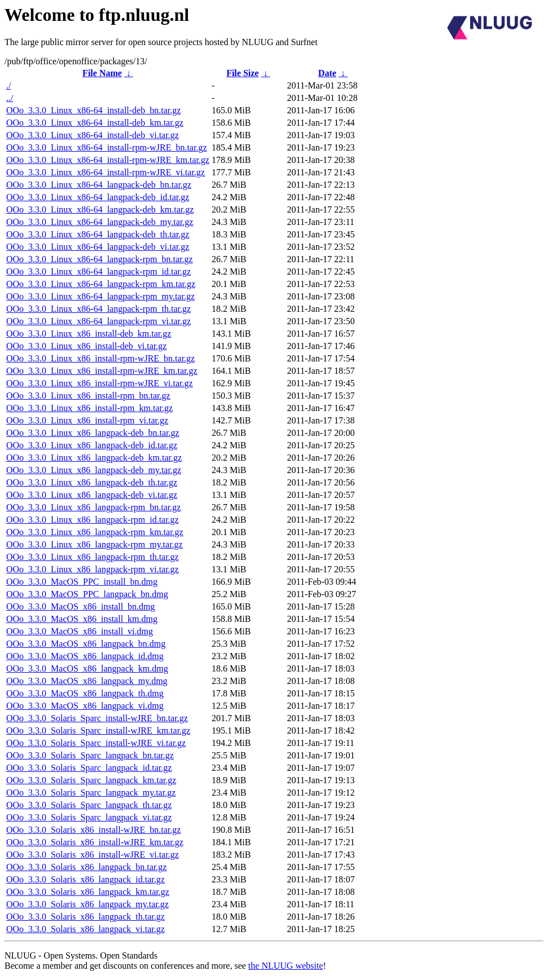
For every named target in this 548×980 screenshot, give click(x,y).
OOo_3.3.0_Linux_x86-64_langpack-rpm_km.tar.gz (101, 284)
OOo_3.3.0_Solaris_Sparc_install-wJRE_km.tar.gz (98, 730)
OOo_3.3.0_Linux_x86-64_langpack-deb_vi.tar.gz (98, 247)
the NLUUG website (286, 966)
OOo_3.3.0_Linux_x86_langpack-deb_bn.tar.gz (93, 433)
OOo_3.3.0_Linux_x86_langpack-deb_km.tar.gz (94, 458)
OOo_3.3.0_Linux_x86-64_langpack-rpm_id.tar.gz (98, 272)
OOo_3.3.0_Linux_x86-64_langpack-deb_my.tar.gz (100, 222)
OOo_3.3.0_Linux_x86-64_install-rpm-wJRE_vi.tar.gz (106, 172)
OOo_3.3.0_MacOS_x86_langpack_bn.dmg (86, 644)
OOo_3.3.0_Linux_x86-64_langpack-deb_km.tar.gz (100, 209)
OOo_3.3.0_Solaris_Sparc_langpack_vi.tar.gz (89, 817)
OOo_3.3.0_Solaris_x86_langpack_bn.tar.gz (86, 867)
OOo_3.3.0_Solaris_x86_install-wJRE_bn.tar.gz (93, 830)
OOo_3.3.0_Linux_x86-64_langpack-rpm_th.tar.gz (98, 309)
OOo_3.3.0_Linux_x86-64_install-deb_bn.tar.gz (93, 110)
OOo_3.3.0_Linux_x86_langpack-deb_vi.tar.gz (92, 495)
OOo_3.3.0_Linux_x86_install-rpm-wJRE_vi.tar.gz (100, 383)
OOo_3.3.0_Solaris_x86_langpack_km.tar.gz (88, 892)
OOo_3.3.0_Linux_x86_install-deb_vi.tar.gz (86, 346)
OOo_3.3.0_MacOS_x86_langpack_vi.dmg (85, 706)
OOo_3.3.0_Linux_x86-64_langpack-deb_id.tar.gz (98, 197)
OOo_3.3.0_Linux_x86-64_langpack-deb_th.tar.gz (98, 234)
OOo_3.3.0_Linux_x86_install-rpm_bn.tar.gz (88, 396)
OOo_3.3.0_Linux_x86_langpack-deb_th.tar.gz (92, 482)
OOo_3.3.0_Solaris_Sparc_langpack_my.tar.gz (91, 793)
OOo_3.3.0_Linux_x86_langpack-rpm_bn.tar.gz (93, 507)
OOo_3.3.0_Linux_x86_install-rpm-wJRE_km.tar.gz (102, 371)
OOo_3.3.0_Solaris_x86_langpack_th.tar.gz (86, 917)
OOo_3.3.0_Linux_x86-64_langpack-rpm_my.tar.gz (100, 296)
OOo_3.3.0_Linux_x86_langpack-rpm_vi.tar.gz (93, 569)
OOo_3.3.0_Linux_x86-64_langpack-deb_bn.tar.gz (99, 185)
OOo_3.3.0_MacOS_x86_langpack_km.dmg (87, 668)
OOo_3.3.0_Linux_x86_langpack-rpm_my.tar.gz (95, 544)
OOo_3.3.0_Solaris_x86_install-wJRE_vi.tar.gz (93, 855)
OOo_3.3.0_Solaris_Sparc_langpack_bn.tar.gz (90, 755)
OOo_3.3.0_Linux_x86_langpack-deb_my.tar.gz (94, 470)
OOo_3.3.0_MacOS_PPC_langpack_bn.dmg (87, 594)
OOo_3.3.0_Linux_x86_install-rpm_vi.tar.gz (87, 420)
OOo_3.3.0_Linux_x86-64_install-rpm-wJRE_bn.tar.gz (107, 147)
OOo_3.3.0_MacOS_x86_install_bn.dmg (81, 606)
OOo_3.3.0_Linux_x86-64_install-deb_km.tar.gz (95, 123)
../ (10, 98)
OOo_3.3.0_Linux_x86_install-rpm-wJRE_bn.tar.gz (100, 358)
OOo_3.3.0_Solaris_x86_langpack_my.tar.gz (87, 904)
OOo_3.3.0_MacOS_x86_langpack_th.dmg (85, 693)
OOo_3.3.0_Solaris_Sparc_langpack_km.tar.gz (91, 780)
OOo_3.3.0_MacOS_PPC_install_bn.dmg (82, 582)
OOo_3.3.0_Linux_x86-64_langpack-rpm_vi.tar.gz (98, 321)
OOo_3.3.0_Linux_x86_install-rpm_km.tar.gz (89, 408)
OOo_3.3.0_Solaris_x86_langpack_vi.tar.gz (86, 929)
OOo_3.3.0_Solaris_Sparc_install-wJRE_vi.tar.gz (96, 743)
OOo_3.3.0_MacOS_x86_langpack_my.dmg (87, 681)
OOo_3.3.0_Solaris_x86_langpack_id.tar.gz (86, 879)
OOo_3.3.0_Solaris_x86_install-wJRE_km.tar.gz (95, 842)
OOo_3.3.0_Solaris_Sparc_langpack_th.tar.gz (89, 805)
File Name (102, 73)
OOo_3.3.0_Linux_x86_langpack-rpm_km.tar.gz (95, 532)
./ (8, 85)
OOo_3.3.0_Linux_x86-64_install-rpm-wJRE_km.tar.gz (108, 160)
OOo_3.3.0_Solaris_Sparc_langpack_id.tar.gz (89, 768)
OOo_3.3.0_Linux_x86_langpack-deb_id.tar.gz (92, 445)
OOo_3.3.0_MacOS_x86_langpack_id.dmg (85, 656)
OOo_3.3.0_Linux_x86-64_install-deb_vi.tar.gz (93, 135)
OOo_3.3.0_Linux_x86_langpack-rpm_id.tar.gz (93, 520)
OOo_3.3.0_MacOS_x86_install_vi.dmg (80, 631)
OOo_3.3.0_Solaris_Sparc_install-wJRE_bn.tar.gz (97, 718)
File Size (242, 73)
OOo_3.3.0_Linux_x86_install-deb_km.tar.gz (89, 334)
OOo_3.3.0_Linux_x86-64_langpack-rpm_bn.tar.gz (100, 259)
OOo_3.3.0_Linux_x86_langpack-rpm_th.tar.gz (93, 557)
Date (327, 73)
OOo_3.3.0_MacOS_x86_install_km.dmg (82, 619)
